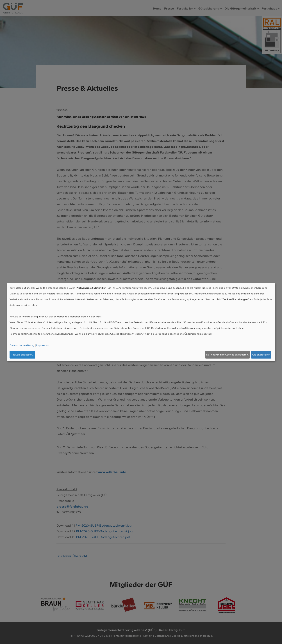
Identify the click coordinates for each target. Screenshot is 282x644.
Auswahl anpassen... (22, 355)
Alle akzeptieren (261, 355)
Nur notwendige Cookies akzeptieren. (228, 355)
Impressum (43, 345)
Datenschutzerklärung (22, 345)
